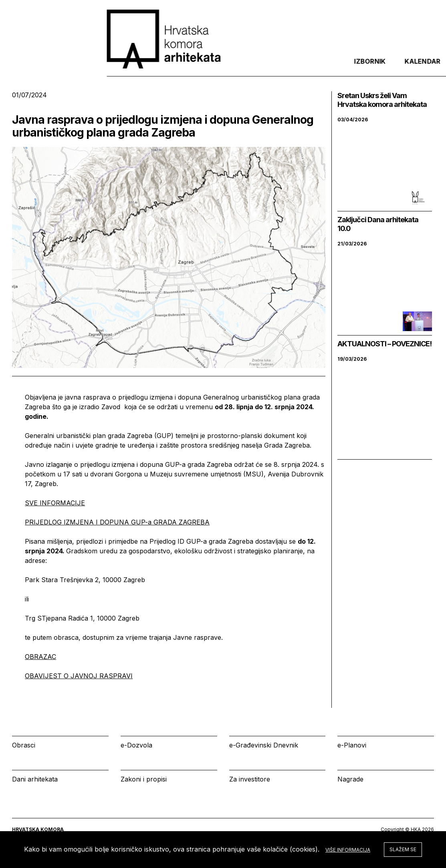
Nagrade (350, 779)
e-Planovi (352, 745)
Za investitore (250, 779)
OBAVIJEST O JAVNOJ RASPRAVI (79, 676)
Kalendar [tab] (325, 68)
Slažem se (403, 849)
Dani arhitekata (35, 779)
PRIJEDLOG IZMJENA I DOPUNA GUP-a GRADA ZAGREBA (117, 522)
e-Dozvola (136, 745)
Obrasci (24, 745)
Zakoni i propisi (144, 779)
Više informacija (348, 850)
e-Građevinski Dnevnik (264, 745)
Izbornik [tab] (272, 68)
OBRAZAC (40, 657)
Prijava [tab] (376, 68)
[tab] (413, 68)
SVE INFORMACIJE (55, 503)
